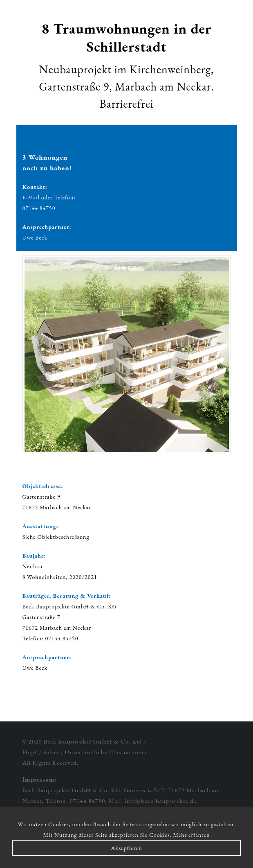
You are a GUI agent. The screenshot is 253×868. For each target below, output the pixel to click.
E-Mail (31, 197)
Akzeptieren (126, 848)
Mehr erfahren (192, 835)
